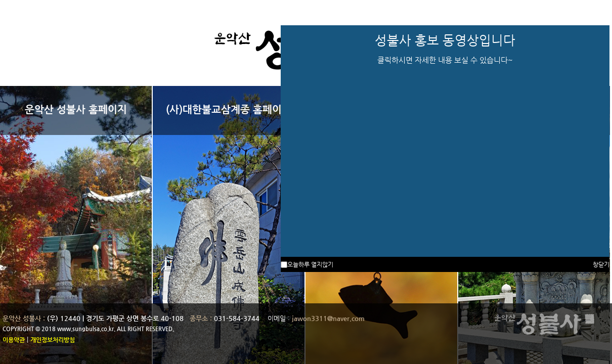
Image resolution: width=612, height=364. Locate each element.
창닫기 (601, 264)
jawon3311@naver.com (328, 318)
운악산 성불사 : (24, 318)
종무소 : (202, 318)
